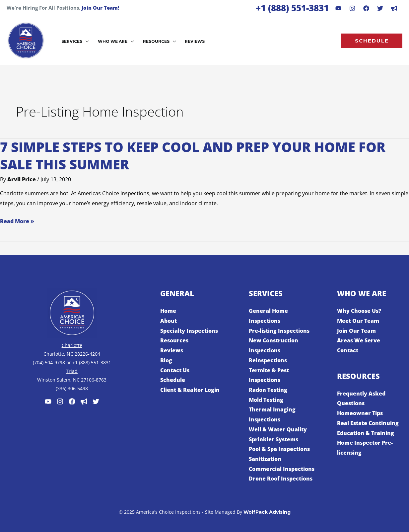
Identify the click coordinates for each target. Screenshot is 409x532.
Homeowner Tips (360, 413)
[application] (85, 42)
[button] (372, 41)
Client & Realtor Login (190, 390)
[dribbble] (394, 8)
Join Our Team (356, 331)
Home (168, 311)
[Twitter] (96, 401)
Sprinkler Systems (273, 439)
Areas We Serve (359, 340)
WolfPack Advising (267, 512)
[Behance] (380, 8)
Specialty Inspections (189, 331)
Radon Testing (268, 390)
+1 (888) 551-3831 (292, 8)
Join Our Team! (100, 8)
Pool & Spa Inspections (279, 449)
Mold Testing (266, 400)
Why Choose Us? (359, 311)
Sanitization (265, 459)
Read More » (17, 222)
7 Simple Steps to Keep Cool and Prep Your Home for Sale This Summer (193, 156)
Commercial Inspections (282, 469)
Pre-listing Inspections (279, 331)
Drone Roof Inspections (281, 479)
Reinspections (268, 360)
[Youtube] (338, 8)
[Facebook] (366, 8)
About (169, 321)
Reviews (172, 350)
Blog (166, 360)
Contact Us (175, 370)
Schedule (173, 380)
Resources (174, 340)
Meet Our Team (358, 321)
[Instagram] (352, 8)
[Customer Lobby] (84, 401)
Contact (348, 350)
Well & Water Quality (278, 429)
